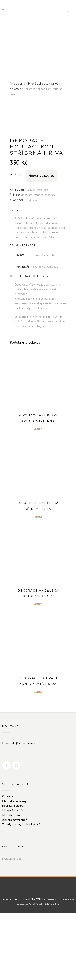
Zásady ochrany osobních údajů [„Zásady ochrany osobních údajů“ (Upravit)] (21, 892)
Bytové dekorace (38, 83)
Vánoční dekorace (37, 257)
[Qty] (16, 241)
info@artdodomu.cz (23, 810)
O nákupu (8, 864)
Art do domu (17, 83)
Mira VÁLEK (37, 966)
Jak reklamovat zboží (15, 887)
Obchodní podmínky (14, 868)
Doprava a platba (13, 873)
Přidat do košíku (41, 243)
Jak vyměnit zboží (13, 878)
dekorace (27, 262)
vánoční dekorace (45, 262)
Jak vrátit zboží (11, 882)
